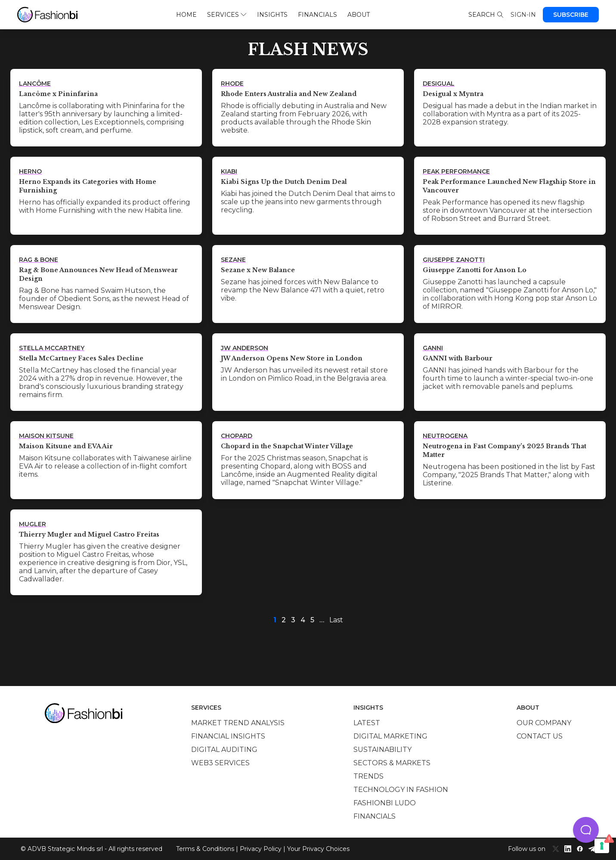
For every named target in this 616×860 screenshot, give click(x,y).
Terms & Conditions (205, 849)
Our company (544, 723)
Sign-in (523, 15)
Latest (367, 723)
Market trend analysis (238, 723)
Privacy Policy (261, 849)
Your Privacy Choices (318, 849)
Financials (317, 15)
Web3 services (220, 763)
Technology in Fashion (401, 790)
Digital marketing (390, 736)
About (359, 15)
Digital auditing (224, 750)
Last (336, 620)
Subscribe (571, 15)
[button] (586, 830)
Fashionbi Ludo (385, 803)
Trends (368, 776)
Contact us (540, 736)
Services (227, 15)
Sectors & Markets (392, 763)
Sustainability (382, 750)
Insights (272, 15)
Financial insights (228, 736)
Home (186, 15)
